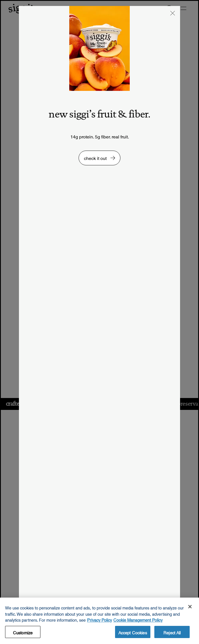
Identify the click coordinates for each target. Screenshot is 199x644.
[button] (173, 14)
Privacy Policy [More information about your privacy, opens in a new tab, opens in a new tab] (99, 622)
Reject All (172, 635)
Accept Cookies (133, 635)
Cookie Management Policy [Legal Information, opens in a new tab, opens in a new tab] (138, 622)
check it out (96, 157)
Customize (23, 635)
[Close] (190, 609)
